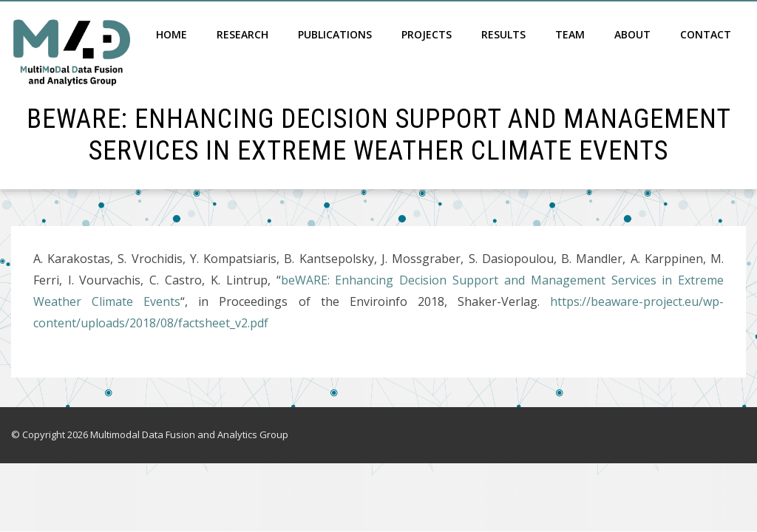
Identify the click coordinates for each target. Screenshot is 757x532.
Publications (335, 34)
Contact (706, 34)
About (632, 34)
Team (570, 34)
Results (503, 34)
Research (242, 34)
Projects (427, 34)
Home (172, 34)
